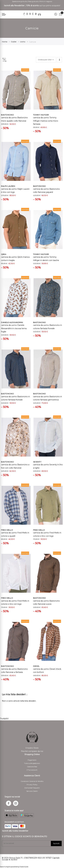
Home (5, 42)
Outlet (14, 42)
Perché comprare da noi (32, 751)
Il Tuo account (32, 770)
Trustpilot (4, 719)
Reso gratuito (33, 1)
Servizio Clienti (32, 791)
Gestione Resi (32, 767)
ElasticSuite (24, 867)
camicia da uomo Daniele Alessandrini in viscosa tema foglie (14, 328)
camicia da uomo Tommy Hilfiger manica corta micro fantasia (46, 121)
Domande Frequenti (32, 788)
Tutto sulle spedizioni (32, 763)
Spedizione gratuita (20, 1)
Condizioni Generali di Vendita (32, 781)
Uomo (23, 42)
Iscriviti (56, 843)
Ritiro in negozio (46, 1)
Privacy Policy (32, 785)
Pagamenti (32, 760)
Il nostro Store (32, 748)
